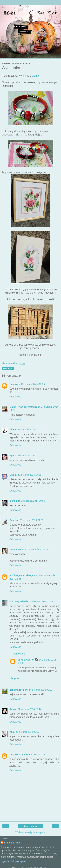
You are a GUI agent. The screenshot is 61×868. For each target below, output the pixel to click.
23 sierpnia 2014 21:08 (31, 520)
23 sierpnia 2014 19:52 (33, 501)
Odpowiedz (15, 397)
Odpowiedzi (19, 654)
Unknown (15, 384)
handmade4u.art (18, 690)
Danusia (14, 520)
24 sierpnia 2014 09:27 (40, 690)
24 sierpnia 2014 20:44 (29, 709)
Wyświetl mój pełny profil (14, 861)
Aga (12, 456)
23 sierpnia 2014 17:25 (29, 475)
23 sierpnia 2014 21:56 (39, 549)
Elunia (13, 475)
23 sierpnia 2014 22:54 (41, 601)
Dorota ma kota (18, 549)
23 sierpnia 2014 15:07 (27, 456)
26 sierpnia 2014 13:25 (33, 754)
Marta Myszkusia (19, 601)
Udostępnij (8, 369)
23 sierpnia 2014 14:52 (29, 430)
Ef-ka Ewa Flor (26, 660)
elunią (35, 76)
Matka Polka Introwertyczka (25, 407)
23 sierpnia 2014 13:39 (33, 384)
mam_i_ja (15, 501)
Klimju (13, 430)
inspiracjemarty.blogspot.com (26, 575)
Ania (12, 732)
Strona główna (30, 826)
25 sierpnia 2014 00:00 (27, 732)
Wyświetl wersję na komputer (30, 832)
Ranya (13, 709)
